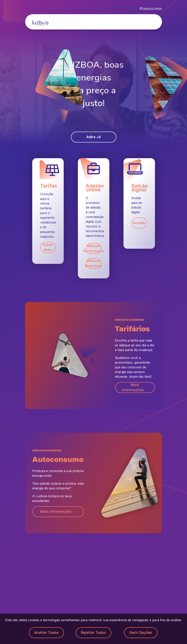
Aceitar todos (46, 633)
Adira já (93, 137)
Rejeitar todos (94, 633)
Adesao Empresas (94, 263)
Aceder (139, 223)
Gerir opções (141, 633)
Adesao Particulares (94, 249)
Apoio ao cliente (153, 9)
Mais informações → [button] (135, 388)
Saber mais (48, 248)
